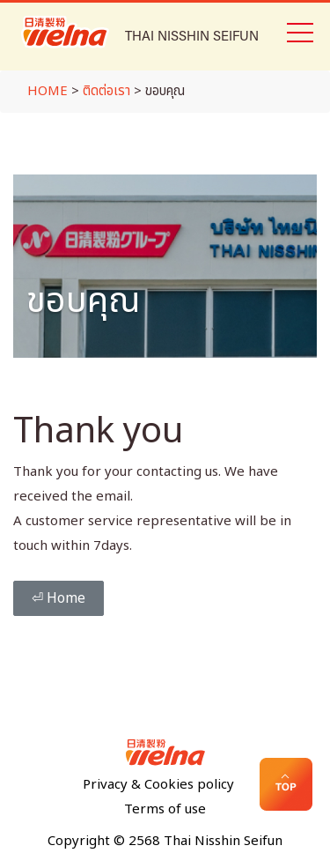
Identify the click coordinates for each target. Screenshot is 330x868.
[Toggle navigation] (299, 31)
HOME (48, 91)
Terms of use (165, 809)
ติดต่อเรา (106, 91)
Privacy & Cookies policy (158, 785)
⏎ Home (59, 598)
